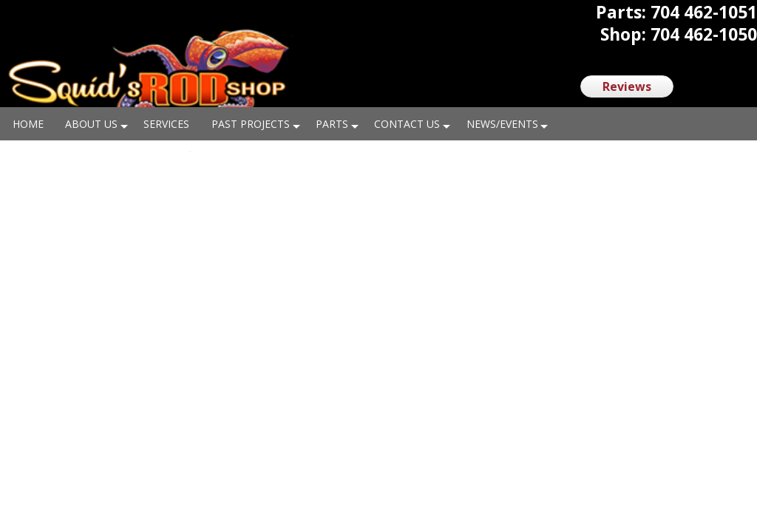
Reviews (627, 86)
